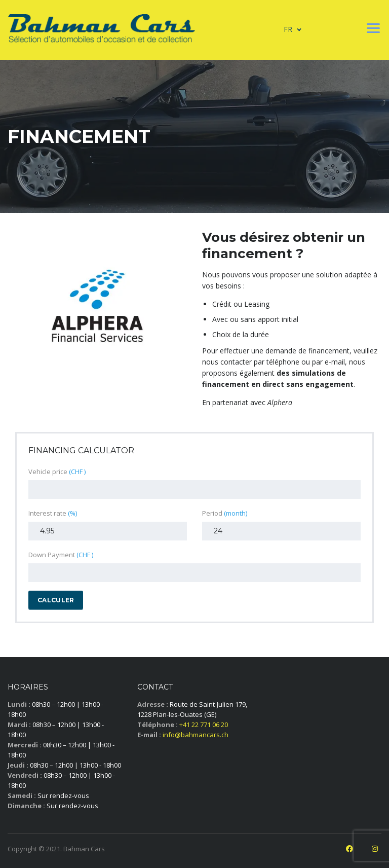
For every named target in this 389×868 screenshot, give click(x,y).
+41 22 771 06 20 (204, 725)
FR (288, 29)
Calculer (56, 600)
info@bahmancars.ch (196, 735)
